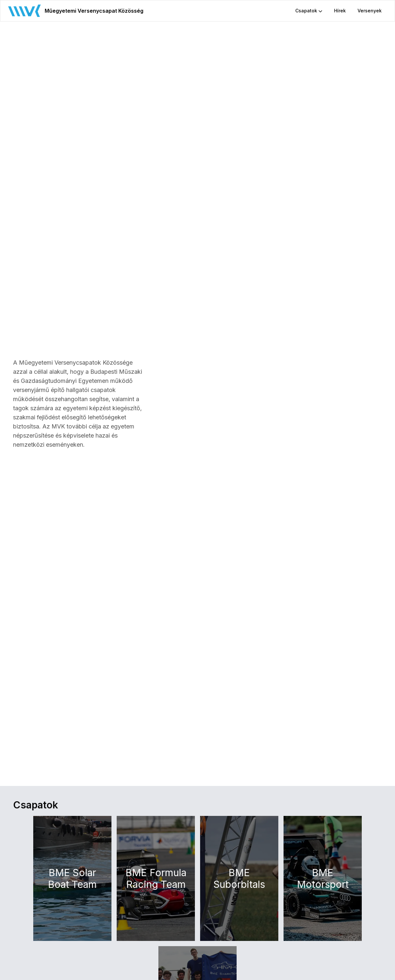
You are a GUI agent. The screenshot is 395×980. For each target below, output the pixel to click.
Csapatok (309, 11)
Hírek (340, 11)
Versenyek (370, 11)
